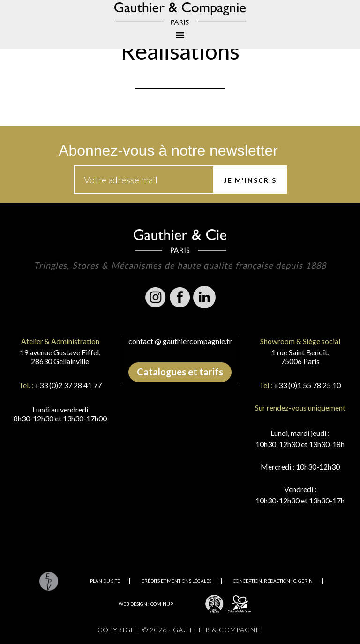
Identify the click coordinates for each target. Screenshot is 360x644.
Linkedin (204, 297)
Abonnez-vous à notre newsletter (168, 150)
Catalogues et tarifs (180, 372)
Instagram (156, 297)
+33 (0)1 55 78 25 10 (307, 385)
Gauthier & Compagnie (180, 14)
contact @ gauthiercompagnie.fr (180, 341)
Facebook (180, 297)
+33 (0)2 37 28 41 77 (68, 385)
